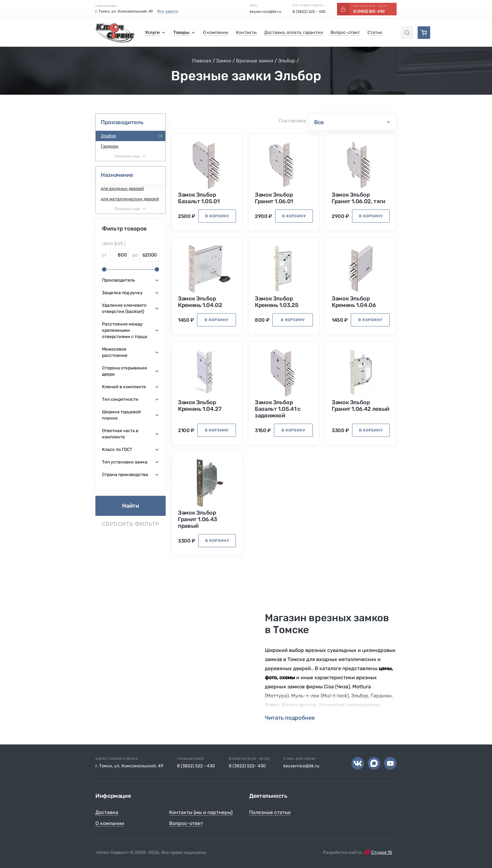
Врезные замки (255, 61)
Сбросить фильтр (130, 524)
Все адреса (168, 11)
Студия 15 (382, 852)
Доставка (107, 812)
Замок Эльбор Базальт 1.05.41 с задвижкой (278, 409)
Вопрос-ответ (186, 823)
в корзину (217, 216)
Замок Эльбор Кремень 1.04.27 (200, 406)
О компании (110, 823)
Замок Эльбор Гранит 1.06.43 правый (198, 519)
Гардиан (110, 146)
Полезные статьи (270, 812)
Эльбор (287, 61)
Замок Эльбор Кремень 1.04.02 (200, 302)
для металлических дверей (130, 199)
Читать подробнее (290, 718)
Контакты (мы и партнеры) (201, 812)
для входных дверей (122, 189)
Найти (130, 506)
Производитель (122, 122)
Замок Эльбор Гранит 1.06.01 (274, 198)
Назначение (117, 175)
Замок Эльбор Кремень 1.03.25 (277, 302)
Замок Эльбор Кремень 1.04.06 (354, 302)
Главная (202, 61)
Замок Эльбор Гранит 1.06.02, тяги (358, 198)
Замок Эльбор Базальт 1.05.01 (199, 198)
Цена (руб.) (114, 243)
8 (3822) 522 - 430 (309, 12)
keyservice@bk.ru (265, 12)
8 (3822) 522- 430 (247, 766)
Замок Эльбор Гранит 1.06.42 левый (361, 406)
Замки (224, 61)
